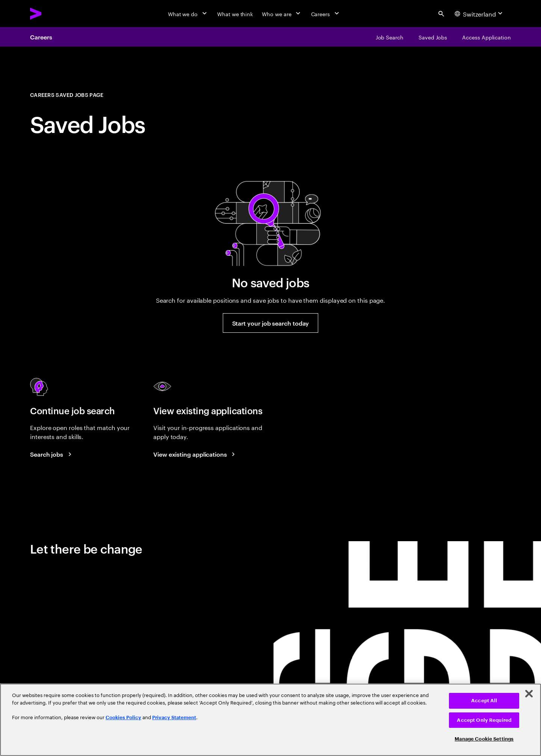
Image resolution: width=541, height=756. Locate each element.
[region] (270, 720)
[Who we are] (282, 14)
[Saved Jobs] (433, 37)
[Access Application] (487, 37)
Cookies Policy (123, 718)
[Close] (529, 694)
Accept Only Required (484, 720)
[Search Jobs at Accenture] (52, 454)
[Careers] (326, 14)
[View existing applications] (195, 454)
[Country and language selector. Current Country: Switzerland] (480, 14)
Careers (41, 37)
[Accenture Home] (53, 14)
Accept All (484, 701)
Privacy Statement (174, 718)
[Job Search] (390, 37)
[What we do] (188, 14)
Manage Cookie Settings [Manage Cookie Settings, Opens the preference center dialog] (484, 739)
